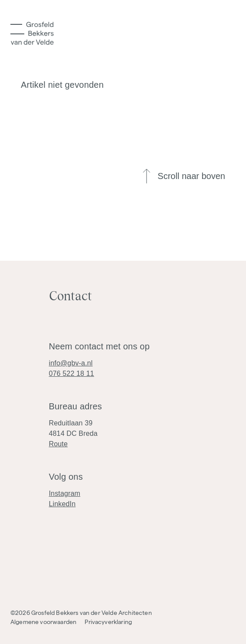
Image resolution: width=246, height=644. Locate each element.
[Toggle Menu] (17, 29)
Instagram (65, 493)
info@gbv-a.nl (71, 363)
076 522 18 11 (72, 373)
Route (59, 444)
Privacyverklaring (108, 622)
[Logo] (32, 33)
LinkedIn (62, 504)
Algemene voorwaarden (43, 622)
